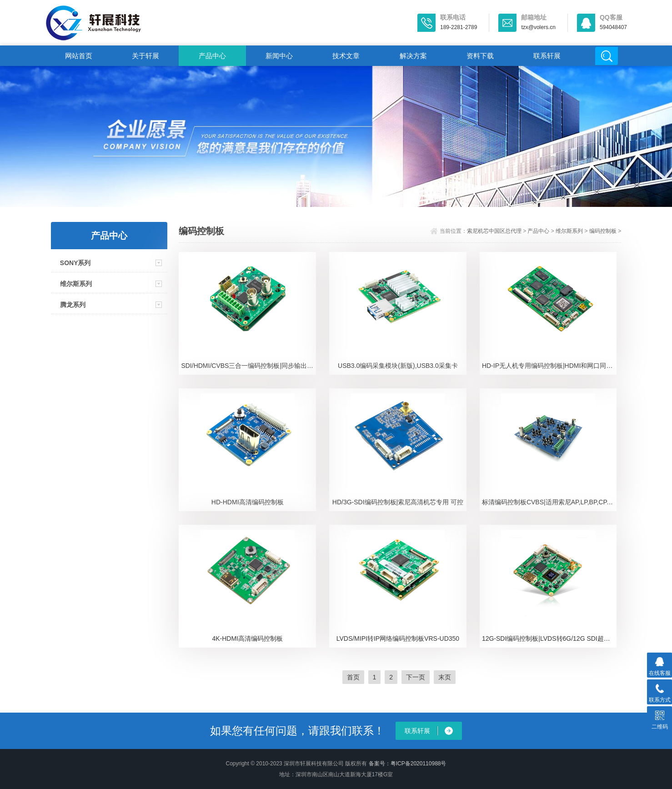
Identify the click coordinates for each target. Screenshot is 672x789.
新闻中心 (279, 56)
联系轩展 (547, 56)
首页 (353, 677)
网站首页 (79, 56)
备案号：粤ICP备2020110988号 (408, 764)
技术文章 (346, 56)
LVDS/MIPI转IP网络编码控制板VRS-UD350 (398, 638)
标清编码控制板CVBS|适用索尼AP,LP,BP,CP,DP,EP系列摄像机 (549, 502)
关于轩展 (145, 56)
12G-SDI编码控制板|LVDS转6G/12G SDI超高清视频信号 (549, 638)
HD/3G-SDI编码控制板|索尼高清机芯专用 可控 (398, 502)
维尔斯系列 (76, 284)
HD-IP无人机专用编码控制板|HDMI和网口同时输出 (549, 366)
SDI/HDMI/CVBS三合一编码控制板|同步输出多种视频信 (248, 366)
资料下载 (480, 56)
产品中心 (212, 56)
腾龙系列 (73, 305)
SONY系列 (75, 263)
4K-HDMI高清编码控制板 (247, 638)
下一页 (416, 677)
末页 (445, 677)
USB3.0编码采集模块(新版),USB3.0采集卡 (398, 366)
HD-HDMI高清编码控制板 (248, 502)
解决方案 (413, 56)
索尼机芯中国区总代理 (494, 231)
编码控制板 (603, 231)
